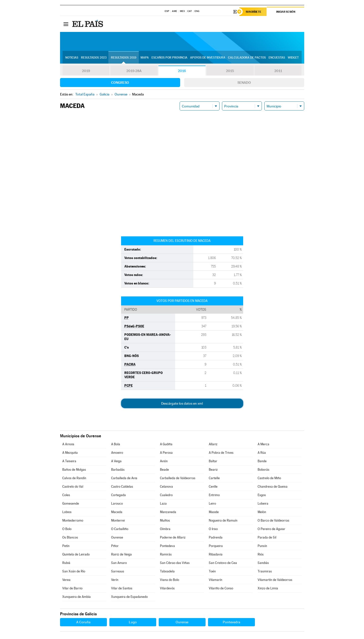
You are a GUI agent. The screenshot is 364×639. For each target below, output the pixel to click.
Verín (115, 580)
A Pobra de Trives (221, 453)
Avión (164, 461)
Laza (163, 503)
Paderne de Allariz (173, 537)
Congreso (120, 83)
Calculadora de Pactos (247, 58)
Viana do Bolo (170, 580)
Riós (261, 554)
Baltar (213, 461)
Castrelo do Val (73, 487)
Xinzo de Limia (268, 588)
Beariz (213, 470)
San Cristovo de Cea (223, 563)
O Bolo (67, 529)
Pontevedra (231, 622)
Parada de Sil (267, 537)
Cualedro (166, 495)
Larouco (117, 503)
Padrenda (216, 537)
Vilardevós (167, 588)
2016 (182, 71)
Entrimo (214, 495)
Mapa (145, 58)
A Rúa (262, 453)
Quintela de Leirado (76, 554)
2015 (230, 71)
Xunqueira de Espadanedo (129, 597)
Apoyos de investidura (208, 58)
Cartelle (214, 478)
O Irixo (213, 529)
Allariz (213, 444)
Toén (212, 571)
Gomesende (71, 503)
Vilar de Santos (122, 588)
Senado (244, 83)
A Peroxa (166, 453)
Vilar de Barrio (72, 588)
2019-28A (134, 71)
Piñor (115, 546)
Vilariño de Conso (221, 588)
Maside (214, 512)
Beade (164, 470)
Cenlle (213, 487)
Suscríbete (254, 12)
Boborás (263, 470)
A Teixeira (69, 461)
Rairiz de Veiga (121, 554)
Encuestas (277, 58)
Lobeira (263, 503)
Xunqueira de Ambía (76, 597)
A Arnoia (68, 444)
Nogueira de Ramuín (223, 520)
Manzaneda (168, 512)
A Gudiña (166, 444)
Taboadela (167, 571)
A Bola (116, 444)
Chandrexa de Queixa (273, 487)
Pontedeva (167, 546)
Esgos (262, 495)
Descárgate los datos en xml (182, 403)
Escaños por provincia (169, 58)
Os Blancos (70, 537)
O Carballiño (120, 529)
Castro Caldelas (122, 487)
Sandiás (263, 563)
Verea (66, 580)
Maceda (117, 512)
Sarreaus (118, 571)
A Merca (263, 444)
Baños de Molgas (74, 470)
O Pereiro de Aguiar (271, 529)
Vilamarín (216, 580)
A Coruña (83, 622)
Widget (293, 58)
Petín (66, 546)
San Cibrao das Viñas (175, 563)
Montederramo (73, 520)
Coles (66, 495)
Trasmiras (265, 571)
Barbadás (118, 470)
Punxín (262, 546)
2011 (278, 71)
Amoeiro (117, 453)
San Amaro (119, 563)
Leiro (212, 503)
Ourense (117, 537)
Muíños (165, 520)
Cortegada (118, 495)
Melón (262, 512)
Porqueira (216, 546)
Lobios (67, 512)
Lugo (133, 622)
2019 (86, 71)
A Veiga (116, 461)
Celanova (166, 487)
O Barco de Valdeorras (273, 520)
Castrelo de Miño (269, 478)
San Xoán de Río (74, 571)
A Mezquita (70, 453)
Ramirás (166, 554)
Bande (262, 461)
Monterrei (118, 520)
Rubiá (66, 563)
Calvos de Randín (74, 478)
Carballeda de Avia (124, 478)
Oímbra (165, 529)
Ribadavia (216, 554)
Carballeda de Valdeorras (178, 478)
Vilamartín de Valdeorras (275, 580)
